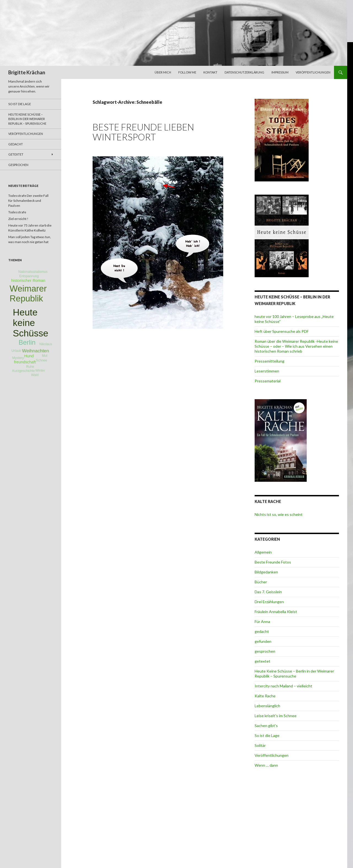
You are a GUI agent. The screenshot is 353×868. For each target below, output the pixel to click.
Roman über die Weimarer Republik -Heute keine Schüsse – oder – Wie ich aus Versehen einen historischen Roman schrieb (296, 346)
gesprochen (265, 651)
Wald (35, 375)
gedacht (262, 631)
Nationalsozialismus (33, 272)
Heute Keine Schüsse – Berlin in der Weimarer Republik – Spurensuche (294, 674)
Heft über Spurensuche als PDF (282, 331)
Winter (40, 371)
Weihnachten (36, 351)
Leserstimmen (267, 371)
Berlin (27, 342)
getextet (262, 661)
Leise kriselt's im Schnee (276, 716)
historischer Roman (28, 281)
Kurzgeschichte (23, 371)
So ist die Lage (267, 735)
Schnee (41, 360)
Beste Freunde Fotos (273, 562)
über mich (163, 72)
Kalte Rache (265, 696)
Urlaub (16, 351)
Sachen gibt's (266, 726)
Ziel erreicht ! (18, 219)
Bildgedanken (266, 572)
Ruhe (30, 367)
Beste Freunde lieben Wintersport (143, 132)
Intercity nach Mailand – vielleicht (283, 686)
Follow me (187, 72)
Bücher (261, 582)
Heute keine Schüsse (31, 323)
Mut (45, 356)
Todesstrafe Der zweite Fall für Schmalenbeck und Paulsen (28, 201)
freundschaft (25, 362)
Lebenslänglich (267, 706)
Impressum (280, 72)
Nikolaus (46, 344)
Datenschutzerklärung (244, 72)
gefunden (263, 641)
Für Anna (262, 621)
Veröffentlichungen (313, 72)
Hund (29, 356)
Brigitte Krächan (27, 72)
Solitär (260, 745)
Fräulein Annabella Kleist (276, 612)
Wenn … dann (266, 765)
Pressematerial (268, 381)
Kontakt (210, 72)
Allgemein (263, 552)
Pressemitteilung (270, 361)
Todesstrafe (17, 212)
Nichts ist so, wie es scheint (279, 514)
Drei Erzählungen (269, 602)
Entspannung (29, 276)
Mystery (18, 358)
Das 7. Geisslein (268, 592)
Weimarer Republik (28, 294)
